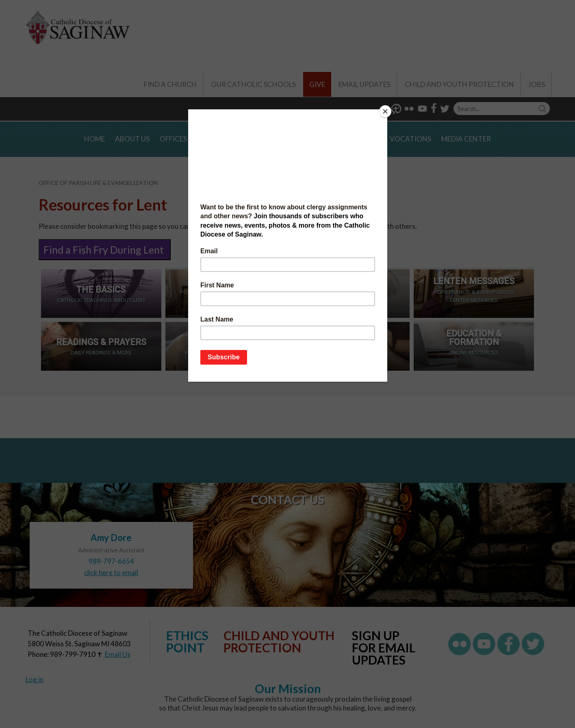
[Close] (385, 111)
